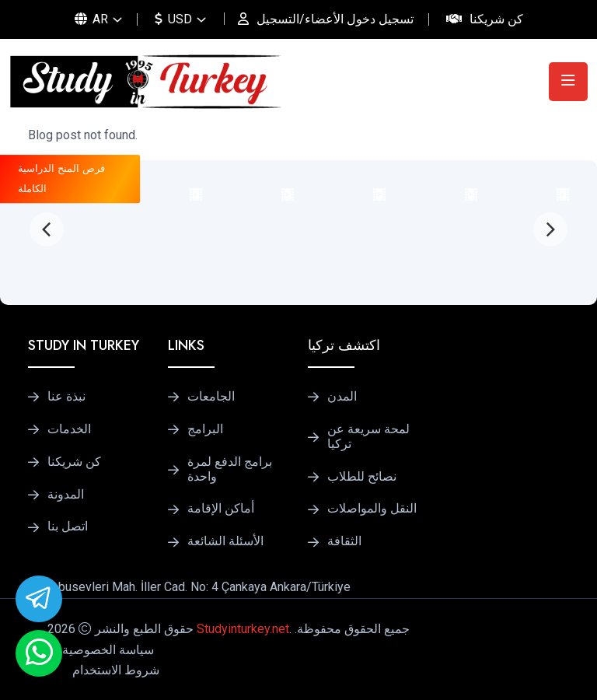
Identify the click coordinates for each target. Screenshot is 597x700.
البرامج (205, 429)
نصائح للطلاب (362, 477)
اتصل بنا (68, 527)
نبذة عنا (66, 397)
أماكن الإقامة (221, 509)
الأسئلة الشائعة (225, 541)
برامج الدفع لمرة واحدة (230, 469)
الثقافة (344, 541)
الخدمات (69, 429)
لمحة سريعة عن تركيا (368, 437)
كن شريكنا (496, 19)
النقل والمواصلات (372, 509)
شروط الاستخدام (116, 670)
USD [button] (173, 19)
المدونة (66, 495)
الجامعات (211, 397)
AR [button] (91, 19)
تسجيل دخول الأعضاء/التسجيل (335, 19)
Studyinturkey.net (243, 629)
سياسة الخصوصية (108, 650)
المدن (342, 397)
